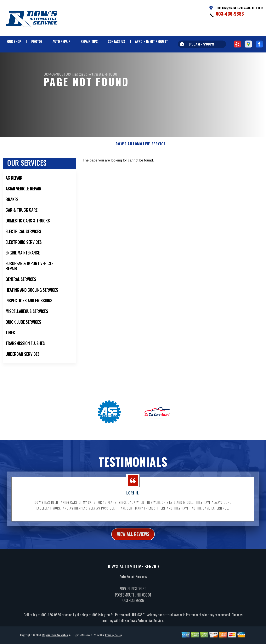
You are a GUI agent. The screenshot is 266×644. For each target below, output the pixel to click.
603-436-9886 (230, 14)
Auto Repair (62, 41)
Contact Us (116, 41)
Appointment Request (151, 41)
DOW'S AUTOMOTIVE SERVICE (141, 149)
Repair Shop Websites (55, 640)
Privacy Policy (113, 640)
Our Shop (14, 41)
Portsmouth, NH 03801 (102, 74)
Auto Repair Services (133, 581)
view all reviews (133, 539)
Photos (37, 41)
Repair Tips (89, 41)
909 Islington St (76, 74)
